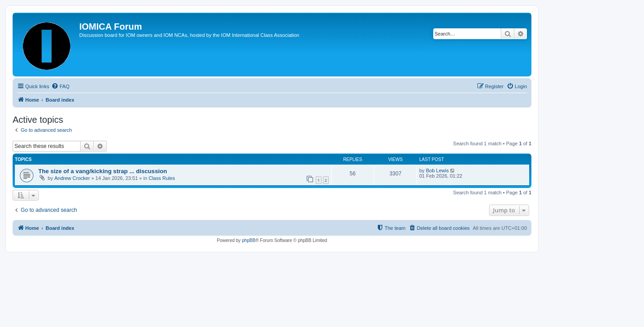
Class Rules (162, 178)
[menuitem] (60, 86)
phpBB (249, 240)
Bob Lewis (438, 170)
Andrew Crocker (72, 178)
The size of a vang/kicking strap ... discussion (103, 171)
